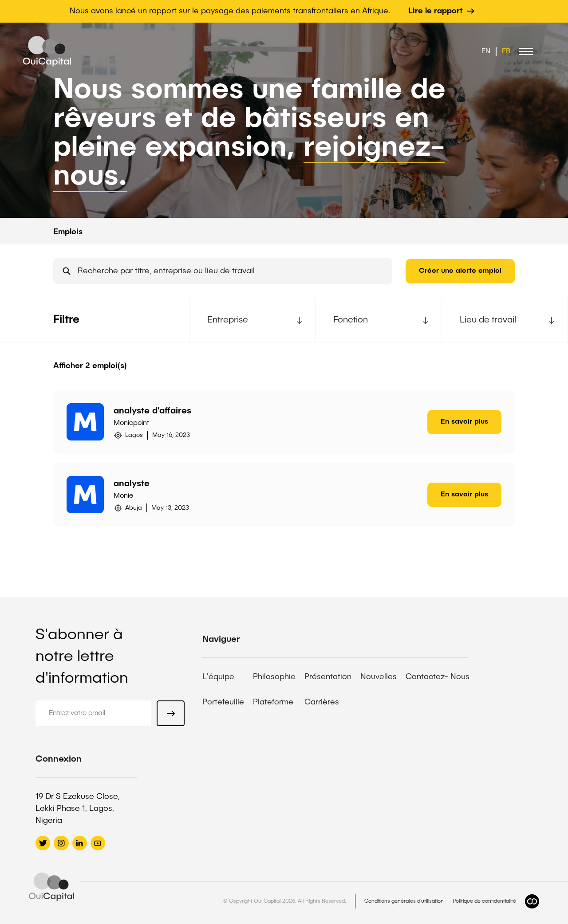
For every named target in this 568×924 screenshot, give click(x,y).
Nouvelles (379, 677)
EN (486, 51)
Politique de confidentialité (484, 901)
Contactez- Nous (438, 677)
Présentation (328, 677)
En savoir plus (464, 422)
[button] (526, 51)
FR (506, 51)
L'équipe (218, 677)
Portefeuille (223, 702)
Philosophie (274, 677)
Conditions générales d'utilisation (404, 901)
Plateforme (273, 702)
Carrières (322, 702)
